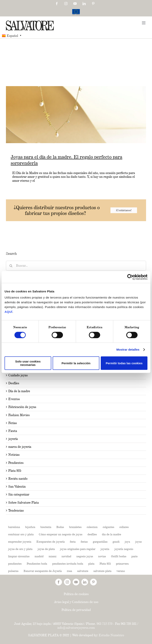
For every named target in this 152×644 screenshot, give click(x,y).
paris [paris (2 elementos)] (134, 556)
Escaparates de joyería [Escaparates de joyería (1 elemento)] (51, 542)
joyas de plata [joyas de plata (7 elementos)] (46, 549)
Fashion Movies (19, 415)
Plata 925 (15, 471)
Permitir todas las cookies (124, 363)
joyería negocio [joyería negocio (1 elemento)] (124, 549)
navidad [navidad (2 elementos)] (66, 556)
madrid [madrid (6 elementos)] (39, 556)
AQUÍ (9, 312)
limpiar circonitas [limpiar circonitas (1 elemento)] (19, 556)
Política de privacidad (76, 610)
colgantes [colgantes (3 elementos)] (108, 527)
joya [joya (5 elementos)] (127, 542)
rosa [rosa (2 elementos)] (69, 571)
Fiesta (13, 431)
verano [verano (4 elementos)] (121, 571)
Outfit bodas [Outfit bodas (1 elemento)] (119, 556)
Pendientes (16, 463)
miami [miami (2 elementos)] (53, 556)
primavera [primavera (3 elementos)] (122, 564)
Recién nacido (18, 479)
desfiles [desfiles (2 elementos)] (92, 534)
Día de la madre (19, 391)
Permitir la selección (76, 363)
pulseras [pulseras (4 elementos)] (13, 571)
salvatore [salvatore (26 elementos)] (83, 571)
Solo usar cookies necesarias (28, 363)
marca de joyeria (20, 447)
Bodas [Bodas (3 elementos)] (60, 527)
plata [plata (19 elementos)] (91, 564)
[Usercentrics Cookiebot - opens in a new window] (130, 277)
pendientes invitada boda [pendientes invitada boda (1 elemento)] (68, 564)
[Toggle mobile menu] (144, 23)
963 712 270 (104, 624)
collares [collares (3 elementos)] (124, 527)
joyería (13, 439)
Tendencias (16, 510)
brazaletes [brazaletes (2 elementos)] (75, 527)
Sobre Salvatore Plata (24, 503)
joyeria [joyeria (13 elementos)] (105, 549)
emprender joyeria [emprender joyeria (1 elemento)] (20, 542)
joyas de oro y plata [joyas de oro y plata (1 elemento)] (20, 549)
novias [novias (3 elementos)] (102, 556)
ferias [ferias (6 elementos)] (84, 542)
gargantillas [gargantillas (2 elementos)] (100, 542)
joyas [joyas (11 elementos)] (138, 542)
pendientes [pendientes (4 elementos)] (15, 564)
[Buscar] (11, 266)
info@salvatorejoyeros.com (76, 628)
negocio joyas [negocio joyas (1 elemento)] (85, 556)
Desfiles (14, 383)
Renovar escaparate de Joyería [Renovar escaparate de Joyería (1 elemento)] (43, 571)
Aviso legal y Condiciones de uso (76, 602)
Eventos (14, 399)
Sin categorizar (19, 494)
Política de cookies (76, 594)
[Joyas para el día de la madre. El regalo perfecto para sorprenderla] (76, 115)
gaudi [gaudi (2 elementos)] (116, 542)
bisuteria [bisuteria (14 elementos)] (46, 527)
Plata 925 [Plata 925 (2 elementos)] (105, 564)
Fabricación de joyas (22, 407)
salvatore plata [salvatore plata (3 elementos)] (102, 571)
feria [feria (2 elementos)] (73, 542)
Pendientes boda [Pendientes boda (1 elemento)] (37, 564)
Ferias (13, 423)
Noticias (14, 455)
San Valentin (17, 487)
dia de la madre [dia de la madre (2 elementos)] (112, 534)
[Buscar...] (76, 266)
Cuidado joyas (18, 375)
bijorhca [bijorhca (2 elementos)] (30, 527)
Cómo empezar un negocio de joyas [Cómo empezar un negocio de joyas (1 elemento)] (61, 534)
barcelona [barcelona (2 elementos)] (14, 527)
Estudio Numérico (111, 635)
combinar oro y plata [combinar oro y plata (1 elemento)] (21, 534)
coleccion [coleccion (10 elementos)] (92, 527)
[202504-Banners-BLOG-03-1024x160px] (76, 201)
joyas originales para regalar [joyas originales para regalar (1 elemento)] (78, 549)
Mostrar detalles (128, 350)
